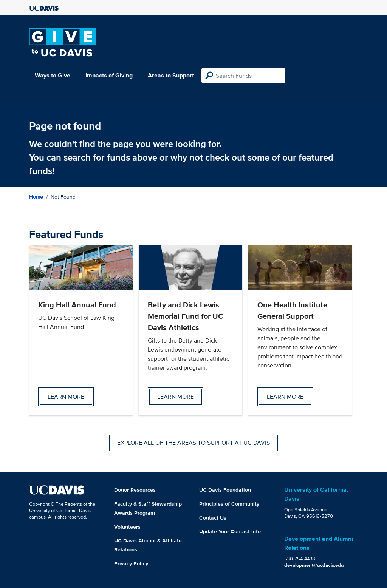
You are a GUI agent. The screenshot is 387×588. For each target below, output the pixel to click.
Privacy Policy (131, 563)
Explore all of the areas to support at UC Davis (193, 443)
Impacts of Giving (109, 75)
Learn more (66, 397)
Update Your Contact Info (230, 531)
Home (36, 197)
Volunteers (127, 527)
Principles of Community (229, 504)
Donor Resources (135, 490)
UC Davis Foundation (225, 490)
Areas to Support (171, 75)
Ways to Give (53, 75)
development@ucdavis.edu (314, 565)
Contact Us (213, 518)
